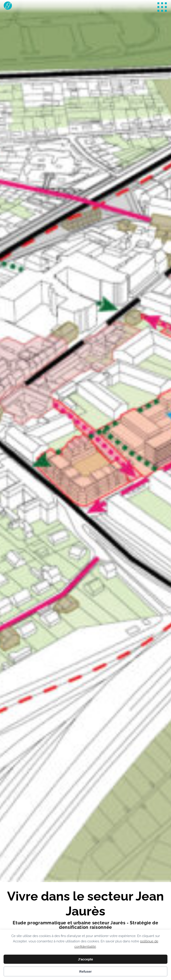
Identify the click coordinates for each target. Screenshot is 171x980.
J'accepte (85, 959)
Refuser (85, 971)
